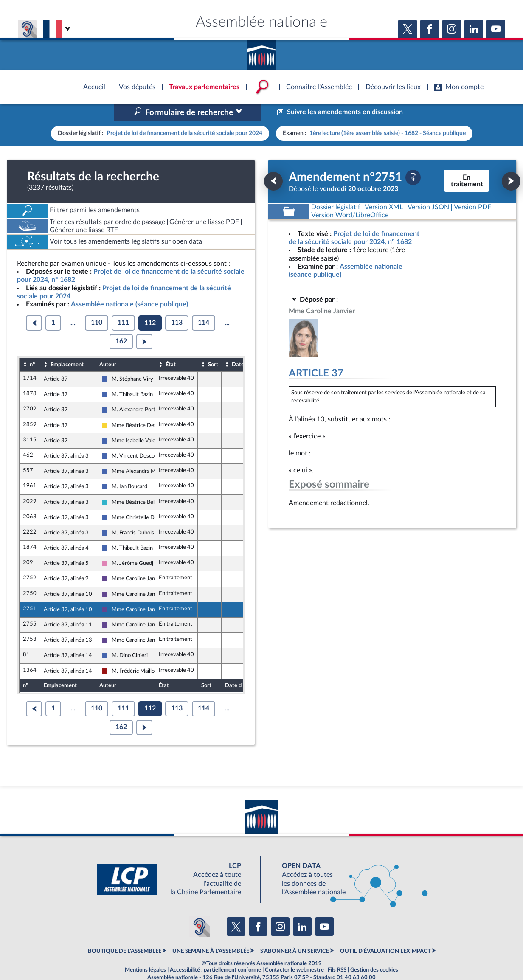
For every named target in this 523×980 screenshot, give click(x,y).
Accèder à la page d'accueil (261, 52)
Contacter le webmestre (294, 952)
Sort (213, 346)
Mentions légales (145, 952)
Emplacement (67, 346)
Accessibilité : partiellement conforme (215, 952)
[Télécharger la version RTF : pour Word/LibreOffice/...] (350, 197)
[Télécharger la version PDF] (413, 159)
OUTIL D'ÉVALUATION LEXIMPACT (385, 933)
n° (32, 346)
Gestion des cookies (374, 952)
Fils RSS (337, 952)
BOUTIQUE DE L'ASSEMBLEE (125, 933)
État (171, 346)
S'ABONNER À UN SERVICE (295, 933)
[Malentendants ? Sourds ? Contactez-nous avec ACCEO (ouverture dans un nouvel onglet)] (200, 908)
